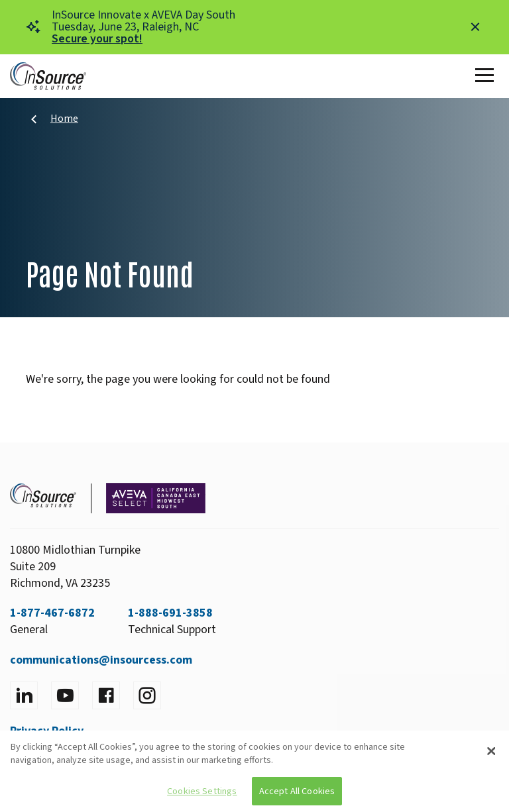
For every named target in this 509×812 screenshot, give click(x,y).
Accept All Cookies (297, 791)
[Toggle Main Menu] (487, 76)
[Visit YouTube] (65, 695)
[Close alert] (475, 27)
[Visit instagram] (147, 695)
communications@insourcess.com (101, 660)
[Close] (491, 751)
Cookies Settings (202, 791)
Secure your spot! (97, 39)
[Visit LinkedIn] (24, 695)
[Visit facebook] (106, 695)
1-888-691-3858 (170, 613)
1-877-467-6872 (52, 613)
